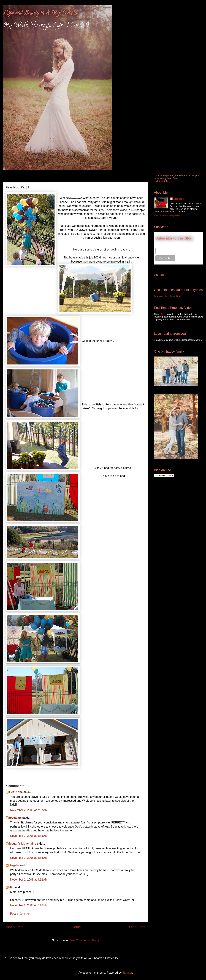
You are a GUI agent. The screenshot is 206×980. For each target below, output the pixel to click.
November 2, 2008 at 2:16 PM (29, 905)
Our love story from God (167, 296)
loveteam (15, 818)
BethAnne (16, 792)
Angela (14, 865)
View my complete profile (167, 215)
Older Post (137, 927)
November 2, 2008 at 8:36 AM (29, 858)
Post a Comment (21, 914)
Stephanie (179, 199)
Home (76, 927)
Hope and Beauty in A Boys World (40, 13)
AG (11, 887)
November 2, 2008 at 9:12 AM (29, 880)
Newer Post (14, 927)
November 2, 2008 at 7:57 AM (29, 810)
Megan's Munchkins (23, 844)
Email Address (163, 246)
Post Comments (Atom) (84, 940)
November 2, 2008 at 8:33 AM (29, 836)
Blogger (127, 973)
